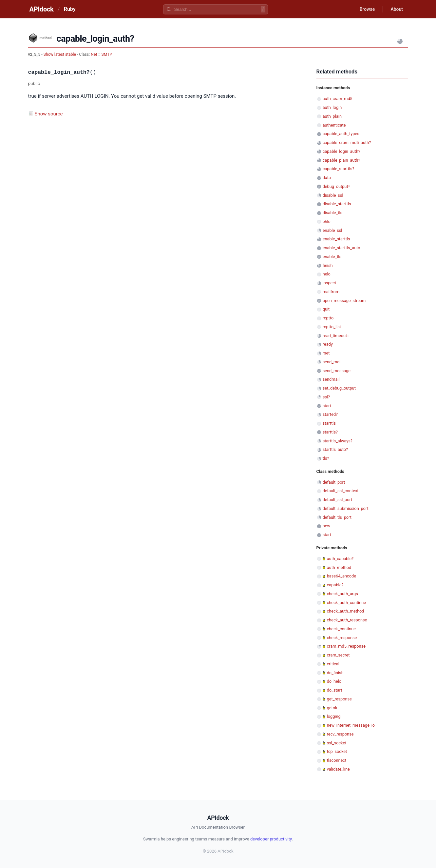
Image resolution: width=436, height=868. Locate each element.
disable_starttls (337, 204)
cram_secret (338, 655)
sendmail (331, 379)
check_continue (341, 629)
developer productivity (271, 839)
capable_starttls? (339, 169)
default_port (334, 482)
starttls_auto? (335, 449)
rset (326, 353)
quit (326, 309)
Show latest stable (60, 54)
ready (328, 344)
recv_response (340, 734)
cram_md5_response (346, 646)
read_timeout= (336, 336)
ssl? (326, 397)
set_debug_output (339, 388)
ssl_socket (337, 743)
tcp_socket (337, 751)
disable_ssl (333, 195)
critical (333, 664)
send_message (337, 371)
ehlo (327, 222)
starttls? (330, 432)
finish (328, 265)
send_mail (332, 362)
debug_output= (337, 186)
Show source (49, 114)
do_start (335, 690)
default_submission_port (346, 508)
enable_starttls (336, 239)
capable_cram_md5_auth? (347, 142)
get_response (339, 699)
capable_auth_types (341, 134)
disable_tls (332, 213)
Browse (367, 9)
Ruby (70, 9)
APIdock (42, 9)
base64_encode (341, 576)
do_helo (334, 681)
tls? (326, 458)
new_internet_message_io (351, 725)
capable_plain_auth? (341, 160)
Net (94, 54)
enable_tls (332, 257)
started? (330, 414)
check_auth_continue (346, 603)
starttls (329, 423)
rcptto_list (332, 327)
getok (332, 708)
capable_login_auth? (341, 151)
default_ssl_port (338, 500)
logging (334, 716)
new (326, 526)
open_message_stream (344, 301)
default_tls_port (337, 517)
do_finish (335, 673)
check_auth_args (342, 594)
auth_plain (332, 116)
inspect (330, 283)
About (397, 9)
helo (327, 274)
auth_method (339, 567)
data (327, 178)
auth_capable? (340, 559)
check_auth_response (347, 620)
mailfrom (331, 292)
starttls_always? (338, 441)
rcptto (328, 318)
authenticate (334, 125)
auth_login (332, 107)
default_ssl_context (341, 491)
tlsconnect (337, 760)
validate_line (338, 769)
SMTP (107, 54)
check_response (342, 638)
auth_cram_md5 (338, 99)
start (327, 406)
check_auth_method (346, 611)
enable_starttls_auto (341, 248)
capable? (335, 585)
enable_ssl (332, 230)
